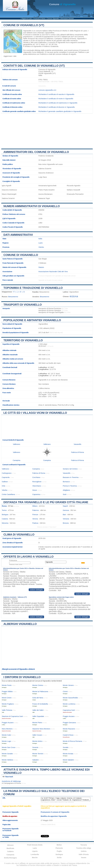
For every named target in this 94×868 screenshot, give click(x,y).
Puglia (59, 851)
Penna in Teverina (70, 486)
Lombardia (35, 854)
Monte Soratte (7, 754)
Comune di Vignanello (21, 255)
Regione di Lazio (27, 19)
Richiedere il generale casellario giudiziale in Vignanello (60, 111)
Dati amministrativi (18, 235)
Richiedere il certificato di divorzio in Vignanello (57, 107)
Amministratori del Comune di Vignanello (36, 152)
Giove (35, 490)
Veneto (84, 858)
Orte (4, 486)
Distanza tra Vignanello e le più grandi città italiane (46, 502)
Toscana (84, 845)
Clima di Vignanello (19, 535)
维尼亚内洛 (74, 296)
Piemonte (59, 848)
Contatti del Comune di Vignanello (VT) (34, 66)
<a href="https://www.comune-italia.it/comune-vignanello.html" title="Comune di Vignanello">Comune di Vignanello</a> (66, 799)
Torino (4, 510)
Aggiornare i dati (10, 56)
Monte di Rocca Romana (72, 741)
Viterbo (49, 40)
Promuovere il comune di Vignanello (55, 812)
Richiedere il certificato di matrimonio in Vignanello (58, 103)
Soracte (35, 747)
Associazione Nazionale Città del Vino (53, 271)
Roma (4, 506)
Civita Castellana (8, 494)
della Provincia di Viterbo (58, 31)
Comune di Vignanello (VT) (24, 25)
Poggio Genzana (69, 723)
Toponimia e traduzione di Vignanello (33, 288)
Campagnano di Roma (12, 783)
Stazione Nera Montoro (41, 729)
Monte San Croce (9, 747)
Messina (5, 523)
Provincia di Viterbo (39, 19)
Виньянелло (13, 297)
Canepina (58, 38)
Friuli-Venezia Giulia (35, 845)
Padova (35, 523)
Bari (64, 514)
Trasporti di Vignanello (23, 305)
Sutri (65, 494)
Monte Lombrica (69, 704)
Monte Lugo (6, 741)
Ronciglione (37, 482)
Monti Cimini (7, 698)
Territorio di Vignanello (23, 340)
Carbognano (7, 473)
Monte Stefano (8, 760)
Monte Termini (38, 754)
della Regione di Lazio (78, 31)
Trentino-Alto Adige (84, 848)
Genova (66, 510)
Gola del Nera (38, 698)
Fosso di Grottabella (40, 704)
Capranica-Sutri (69, 710)
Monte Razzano (69, 729)
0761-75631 (43, 80)
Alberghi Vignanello (20, 624)
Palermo (36, 510)
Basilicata (10, 848)
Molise (59, 845)
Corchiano (36, 477)
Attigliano (66, 490)
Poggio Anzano (69, 716)
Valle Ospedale (38, 716)
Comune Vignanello (53, 19)
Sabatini (36, 760)
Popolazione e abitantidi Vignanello (32, 320)
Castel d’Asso (68, 735)
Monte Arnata (68, 754)
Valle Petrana (7, 710)
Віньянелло (45, 297)
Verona (35, 519)
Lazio (41, 243)
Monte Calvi (6, 735)
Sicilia (59, 858)
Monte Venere (68, 685)
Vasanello (77, 444)
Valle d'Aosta (84, 854)
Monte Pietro (37, 723)
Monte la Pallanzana (40, 691)
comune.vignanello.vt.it (47, 90)
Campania (10, 855)
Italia (40, 239)
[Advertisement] (47, 130)
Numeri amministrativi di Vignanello (32, 206)
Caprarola (6, 477)
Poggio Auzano (8, 723)
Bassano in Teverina (71, 477)
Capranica (36, 494)
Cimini (65, 691)
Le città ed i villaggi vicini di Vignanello (35, 413)
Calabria (10, 851)
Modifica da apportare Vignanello (54, 816)
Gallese (5, 482)
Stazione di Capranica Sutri (12, 716)
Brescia (66, 523)
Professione (13, 560)
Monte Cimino (38, 685)
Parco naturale (8, 280)
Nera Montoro (7, 729)
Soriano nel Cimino (70, 469)
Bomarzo (66, 482)
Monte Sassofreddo (70, 698)
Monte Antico (37, 741)
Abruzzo (10, 845)
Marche (35, 858)
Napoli (65, 506)
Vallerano (50, 38)
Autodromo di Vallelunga (11, 781)
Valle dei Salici (38, 710)
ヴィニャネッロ (19, 292)
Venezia (66, 519)
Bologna (5, 514)
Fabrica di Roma (69, 38)
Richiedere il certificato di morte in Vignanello (56, 99)
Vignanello (27, 31)
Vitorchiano (37, 486)
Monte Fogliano (8, 704)
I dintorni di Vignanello (22, 677)
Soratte (66, 747)
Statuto (41, 267)
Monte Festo (7, 685)
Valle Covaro (37, 735)
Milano (35, 506)
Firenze (35, 514)
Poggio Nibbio (7, 691)
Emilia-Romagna (10, 858)
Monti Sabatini (68, 760)
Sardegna (59, 854)
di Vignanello (62, 4)
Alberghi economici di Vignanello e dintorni (18, 669)
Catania (5, 519)
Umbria (84, 851)
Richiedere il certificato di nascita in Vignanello (56, 94)
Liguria (35, 851)
